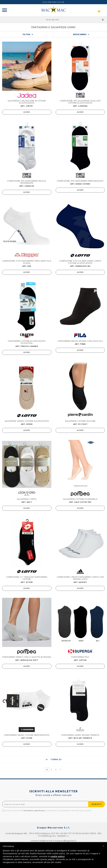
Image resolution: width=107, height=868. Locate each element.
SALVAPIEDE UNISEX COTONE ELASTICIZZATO (27, 421)
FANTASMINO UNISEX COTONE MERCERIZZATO (27, 735)
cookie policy (58, 856)
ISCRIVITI (97, 804)
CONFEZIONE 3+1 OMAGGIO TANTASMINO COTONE (27, 578)
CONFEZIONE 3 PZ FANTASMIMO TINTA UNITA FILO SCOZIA (27, 262)
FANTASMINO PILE (80, 657)
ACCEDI (27, 112)
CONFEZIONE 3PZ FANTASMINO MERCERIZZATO (80, 181)
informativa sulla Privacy (34, 811)
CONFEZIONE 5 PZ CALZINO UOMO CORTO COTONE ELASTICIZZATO (80, 262)
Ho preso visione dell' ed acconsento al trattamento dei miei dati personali (47, 811)
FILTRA (27, 34)
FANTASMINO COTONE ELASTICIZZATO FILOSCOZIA (27, 342)
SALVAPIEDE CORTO (27, 499)
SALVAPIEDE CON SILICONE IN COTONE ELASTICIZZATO (27, 102)
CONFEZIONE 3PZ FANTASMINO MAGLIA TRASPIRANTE (27, 182)
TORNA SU (54, 759)
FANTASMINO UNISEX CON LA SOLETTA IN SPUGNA (27, 657)
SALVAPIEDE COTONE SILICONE (80, 421)
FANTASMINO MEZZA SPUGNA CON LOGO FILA (80, 341)
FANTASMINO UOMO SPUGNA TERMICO (80, 735)
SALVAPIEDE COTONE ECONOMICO (80, 499)
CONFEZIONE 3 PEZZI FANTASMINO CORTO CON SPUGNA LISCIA (80, 578)
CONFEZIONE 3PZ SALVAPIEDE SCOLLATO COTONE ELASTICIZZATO (80, 102)
